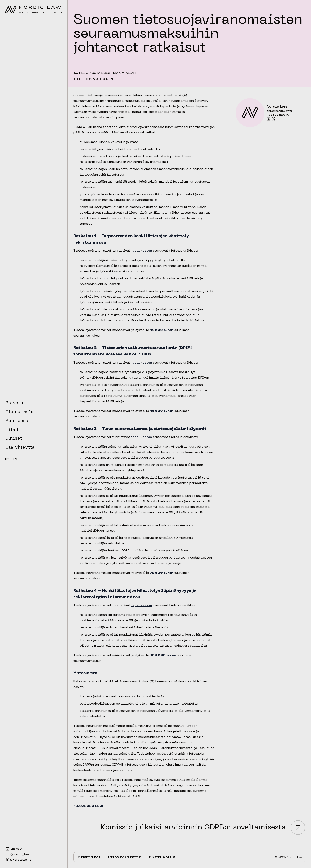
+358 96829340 (278, 115)
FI (7, 459)
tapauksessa (142, 251)
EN (15, 459)
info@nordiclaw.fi (280, 111)
